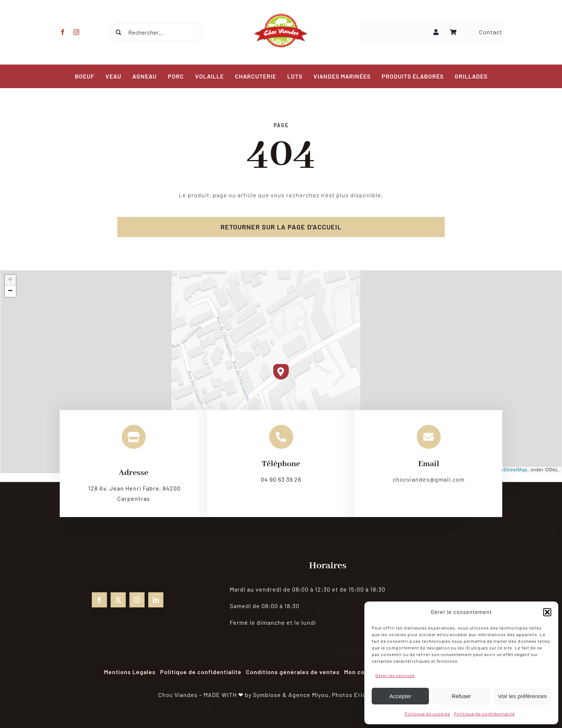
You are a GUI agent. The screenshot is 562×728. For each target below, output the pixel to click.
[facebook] (63, 32)
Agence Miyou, (309, 695)
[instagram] (76, 32)
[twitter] (118, 600)
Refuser (462, 696)
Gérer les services (395, 675)
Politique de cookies (427, 714)
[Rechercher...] (156, 32)
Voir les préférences (522, 696)
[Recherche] (118, 32)
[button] (547, 612)
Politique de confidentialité (484, 714)
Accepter (400, 696)
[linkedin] (156, 600)
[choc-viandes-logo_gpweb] (281, 15)
